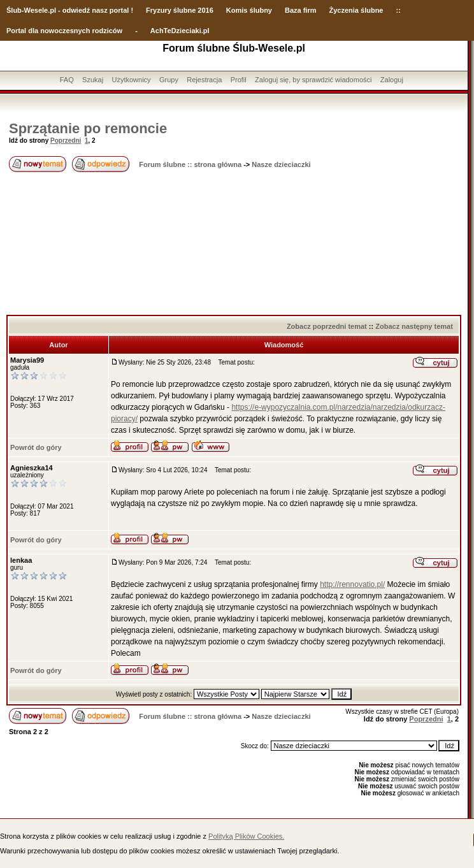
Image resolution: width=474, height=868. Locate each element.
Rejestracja (204, 80)
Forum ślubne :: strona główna (190, 164)
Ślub (14, 10)
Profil (239, 80)
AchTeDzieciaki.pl (180, 31)
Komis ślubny (249, 10)
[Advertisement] (234, 245)
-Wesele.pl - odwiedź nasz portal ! (77, 10)
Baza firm (301, 10)
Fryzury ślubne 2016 (180, 10)
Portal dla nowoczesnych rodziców (64, 31)
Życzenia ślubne (356, 10)
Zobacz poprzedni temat (327, 326)
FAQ (67, 80)
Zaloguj (392, 80)
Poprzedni (66, 141)
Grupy (169, 80)
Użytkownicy (131, 80)
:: (398, 10)
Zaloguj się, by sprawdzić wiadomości (313, 80)
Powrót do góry (36, 447)
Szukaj (93, 80)
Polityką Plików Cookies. (246, 836)
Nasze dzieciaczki (281, 164)
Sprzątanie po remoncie (88, 128)
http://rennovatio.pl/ (352, 584)
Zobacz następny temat (414, 326)
